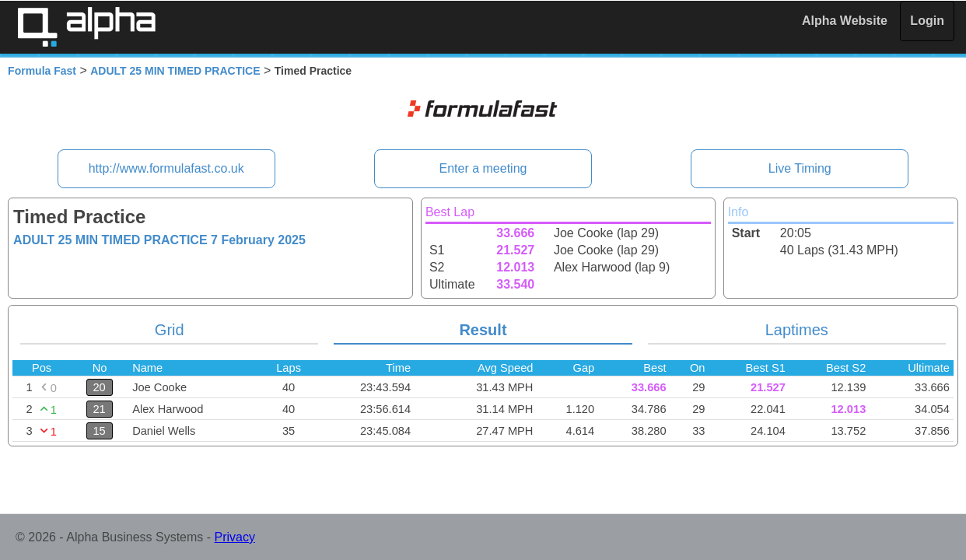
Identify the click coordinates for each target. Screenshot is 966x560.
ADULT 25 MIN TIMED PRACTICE (175, 71)
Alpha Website (845, 21)
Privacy (235, 537)
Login (927, 21)
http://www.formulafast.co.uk (166, 168)
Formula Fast (42, 71)
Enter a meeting (483, 168)
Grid (170, 330)
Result (483, 330)
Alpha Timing (86, 27)
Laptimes (797, 330)
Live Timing (800, 168)
